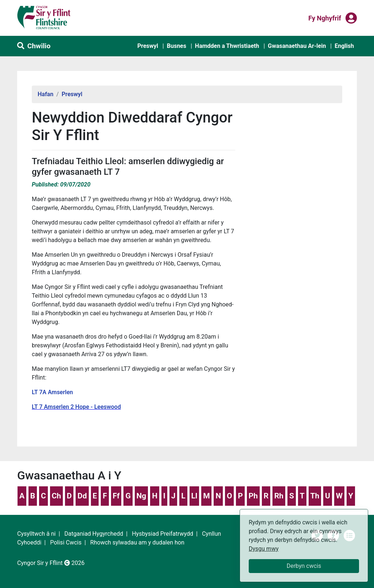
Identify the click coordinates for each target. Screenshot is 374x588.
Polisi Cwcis (66, 542)
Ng (142, 496)
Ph (253, 496)
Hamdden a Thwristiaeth (227, 46)
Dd (82, 496)
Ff (116, 496)
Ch (57, 496)
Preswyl (148, 46)
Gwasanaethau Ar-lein (297, 46)
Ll (194, 496)
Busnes (177, 46)
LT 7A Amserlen (52, 392)
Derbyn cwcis (304, 566)
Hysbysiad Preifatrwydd (163, 534)
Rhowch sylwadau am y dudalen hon (137, 542)
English (344, 46)
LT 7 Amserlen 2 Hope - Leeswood (76, 407)
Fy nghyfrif (325, 18)
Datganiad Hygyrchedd (94, 534)
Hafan (45, 94)
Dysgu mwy (264, 549)
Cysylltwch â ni (36, 534)
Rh (279, 496)
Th (315, 496)
